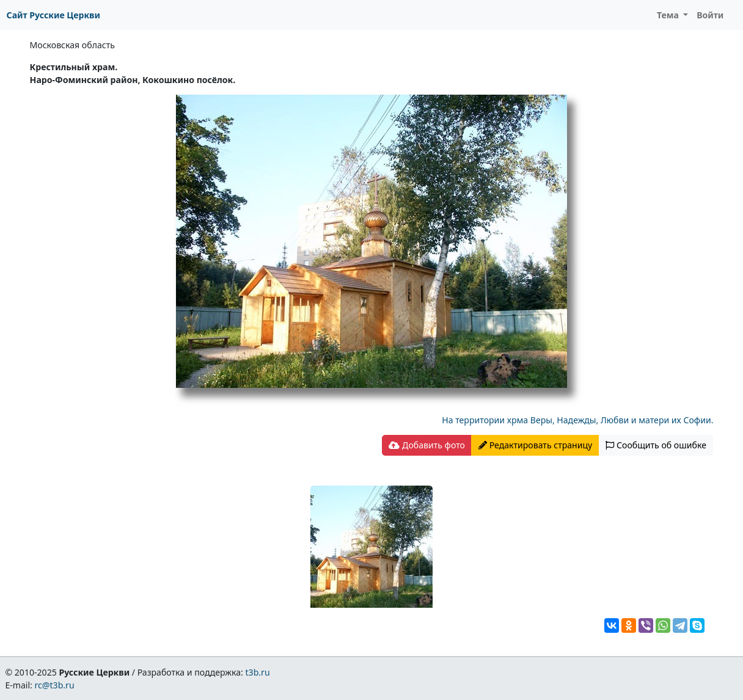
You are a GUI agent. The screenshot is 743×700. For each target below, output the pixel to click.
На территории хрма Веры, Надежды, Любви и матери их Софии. (577, 420)
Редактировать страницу (535, 445)
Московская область (72, 45)
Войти (710, 15)
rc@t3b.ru (55, 685)
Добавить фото (426, 445)
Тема (669, 15)
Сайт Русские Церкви (53, 15)
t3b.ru (258, 672)
